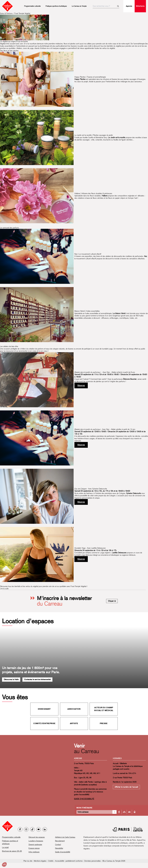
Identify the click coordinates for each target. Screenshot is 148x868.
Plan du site (28, 861)
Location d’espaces (36, 841)
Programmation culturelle (32, 6)
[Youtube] (39, 829)
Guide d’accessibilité (63, 852)
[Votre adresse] (94, 812)
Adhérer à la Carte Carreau (65, 837)
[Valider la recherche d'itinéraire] (114, 812)
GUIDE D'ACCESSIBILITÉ (84, 799)
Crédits (51, 861)
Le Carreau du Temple (79, 6)
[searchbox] (106, 6)
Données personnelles (92, 861)
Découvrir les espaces (37, 837)
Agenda (129, 6)
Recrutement (60, 841)
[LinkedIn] (45, 829)
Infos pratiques (34, 852)
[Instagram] (26, 829)
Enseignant (44, 709)
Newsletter (59, 848)
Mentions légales (40, 861)
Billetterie (140, 6)
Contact (58, 844)
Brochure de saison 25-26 (12, 851)
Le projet (5, 847)
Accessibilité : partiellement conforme (69, 861)
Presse (104, 723)
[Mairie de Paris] (128, 829)
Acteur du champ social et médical (104, 709)
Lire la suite (4, 589)
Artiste (74, 723)
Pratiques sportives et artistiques (56, 6)
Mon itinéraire (84, 808)
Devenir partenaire (35, 844)
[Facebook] (20, 829)
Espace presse (34, 848)
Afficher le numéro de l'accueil (126, 787)
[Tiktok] (32, 829)
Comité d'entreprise (44, 723)
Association (74, 709)
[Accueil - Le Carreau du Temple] (7, 826)
